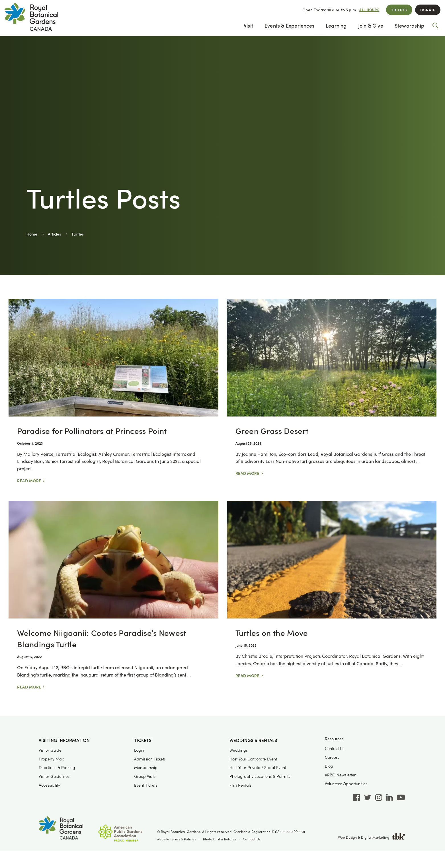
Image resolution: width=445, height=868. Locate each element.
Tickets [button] (143, 740)
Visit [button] (248, 25)
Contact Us (335, 748)
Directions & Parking (57, 767)
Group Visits (145, 776)
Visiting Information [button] (64, 740)
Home (32, 234)
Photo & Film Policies (220, 839)
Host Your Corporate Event (253, 759)
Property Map (52, 759)
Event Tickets (146, 785)
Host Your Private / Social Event (258, 767)
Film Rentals (240, 785)
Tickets (399, 10)
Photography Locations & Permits (260, 776)
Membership (146, 767)
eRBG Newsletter (340, 775)
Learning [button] (336, 25)
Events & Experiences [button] (289, 25)
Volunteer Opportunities (346, 784)
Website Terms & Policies (176, 839)
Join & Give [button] (371, 25)
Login (139, 750)
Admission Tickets (150, 759)
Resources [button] (334, 739)
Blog (329, 766)
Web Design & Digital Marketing (372, 837)
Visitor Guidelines (54, 776)
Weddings (239, 750)
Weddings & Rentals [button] (253, 740)
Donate (428, 10)
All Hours (369, 10)
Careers (332, 757)
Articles (54, 234)
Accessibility (49, 785)
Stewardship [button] (409, 25)
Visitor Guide (50, 750)
